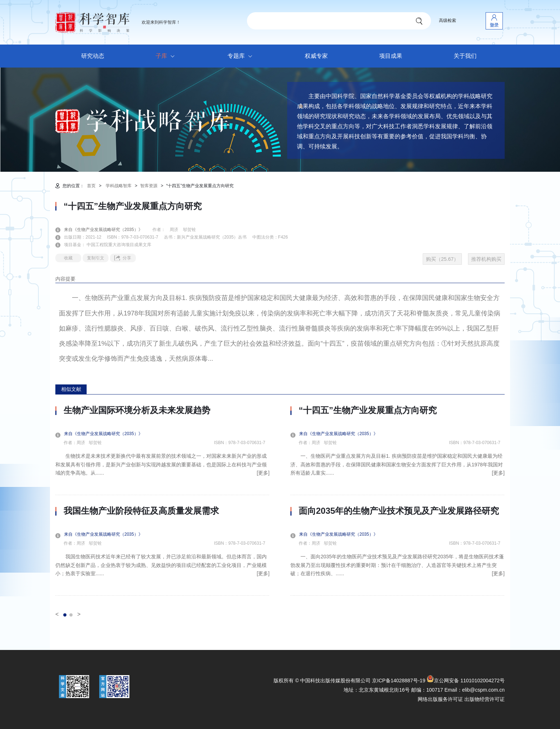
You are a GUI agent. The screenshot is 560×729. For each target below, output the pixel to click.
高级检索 (447, 20)
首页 (91, 186)
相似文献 (71, 389)
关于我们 (465, 56)
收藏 (68, 258)
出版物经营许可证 (485, 699)
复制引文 (96, 258)
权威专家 (316, 56)
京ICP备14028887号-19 (399, 680)
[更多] (263, 473)
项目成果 (391, 56)
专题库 (242, 56)
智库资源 (149, 186)
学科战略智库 (119, 186)
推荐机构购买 (486, 259)
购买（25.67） (442, 259)
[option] (162, 500)
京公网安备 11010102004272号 (466, 680)
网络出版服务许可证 (440, 699)
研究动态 (93, 56)
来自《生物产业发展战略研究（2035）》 (108, 230)
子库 (167, 56)
